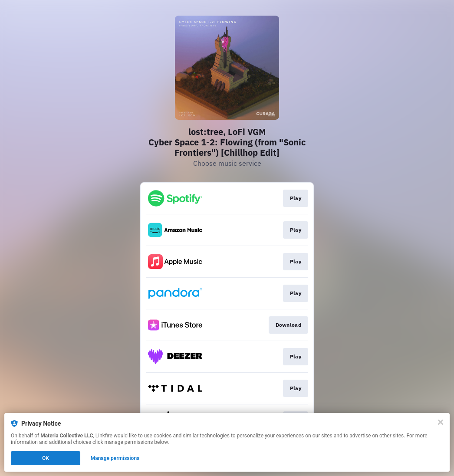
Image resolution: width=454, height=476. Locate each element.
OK (46, 458)
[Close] (441, 422)
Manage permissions (115, 458)
